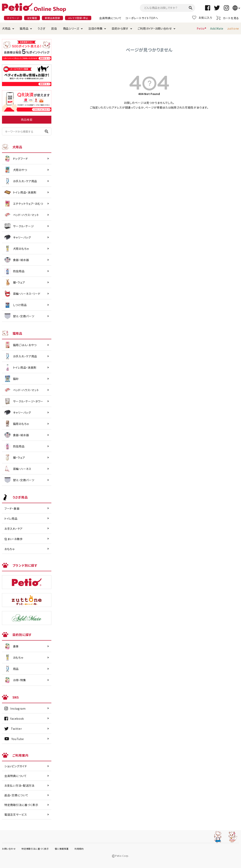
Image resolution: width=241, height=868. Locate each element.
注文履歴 (32, 18)
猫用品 (24, 28)
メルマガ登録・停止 (78, 18)
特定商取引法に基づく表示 (21, 805)
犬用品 (6, 28)
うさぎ (41, 28)
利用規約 (79, 849)
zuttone (233, 28)
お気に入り (202, 18)
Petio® (201, 28)
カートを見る (228, 18)
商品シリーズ (71, 28)
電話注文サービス (16, 814)
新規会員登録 (52, 18)
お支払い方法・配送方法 (19, 785)
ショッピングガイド (16, 766)
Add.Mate (217, 28)
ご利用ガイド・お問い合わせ (155, 28)
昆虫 (54, 28)
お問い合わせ (9, 849)
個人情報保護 (62, 849)
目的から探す (120, 28)
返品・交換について (16, 795)
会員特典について (110, 18)
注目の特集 (96, 28)
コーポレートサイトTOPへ (142, 18)
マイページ (13, 18)
